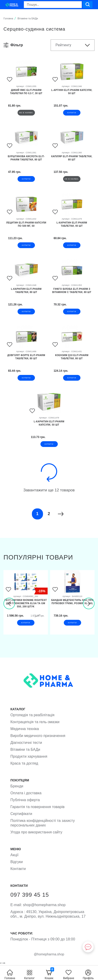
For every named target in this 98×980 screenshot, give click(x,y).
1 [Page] (37, 514)
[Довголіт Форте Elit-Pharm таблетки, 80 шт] (26, 360)
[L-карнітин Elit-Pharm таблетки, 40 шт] (72, 227)
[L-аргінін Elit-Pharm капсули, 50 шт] (72, 95)
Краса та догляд (24, 763)
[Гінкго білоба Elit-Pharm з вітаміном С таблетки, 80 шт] (72, 294)
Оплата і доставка (26, 793)
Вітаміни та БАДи (25, 749)
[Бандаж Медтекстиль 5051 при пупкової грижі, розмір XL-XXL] (72, 605)
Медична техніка (25, 729)
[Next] (61, 514)
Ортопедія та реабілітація (32, 715)
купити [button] (72, 113)
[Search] (53, 5)
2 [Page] (49, 514)
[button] (16, 45)
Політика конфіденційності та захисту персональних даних (43, 823)
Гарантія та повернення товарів (37, 807)
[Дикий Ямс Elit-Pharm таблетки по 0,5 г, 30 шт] (26, 95)
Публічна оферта (25, 800)
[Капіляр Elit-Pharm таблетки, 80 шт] (72, 161)
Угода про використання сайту (36, 832)
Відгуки (17, 862)
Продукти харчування (29, 756)
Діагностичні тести (26, 743)
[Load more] (49, 473)
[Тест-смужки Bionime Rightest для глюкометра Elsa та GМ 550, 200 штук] (26, 605)
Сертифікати (21, 814)
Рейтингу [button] (63, 45)
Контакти (18, 869)
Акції (14, 855)
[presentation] (9, 603)
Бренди (17, 786)
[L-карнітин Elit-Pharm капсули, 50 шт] (49, 426)
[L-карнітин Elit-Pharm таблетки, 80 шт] (26, 294)
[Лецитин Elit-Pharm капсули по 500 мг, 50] (26, 227)
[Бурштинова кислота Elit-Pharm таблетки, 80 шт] (26, 161)
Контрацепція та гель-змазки (35, 722)
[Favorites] (9, 80)
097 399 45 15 (30, 895)
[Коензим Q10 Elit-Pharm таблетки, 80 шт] (72, 360)
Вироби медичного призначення (38, 736)
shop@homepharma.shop (38, 905)
